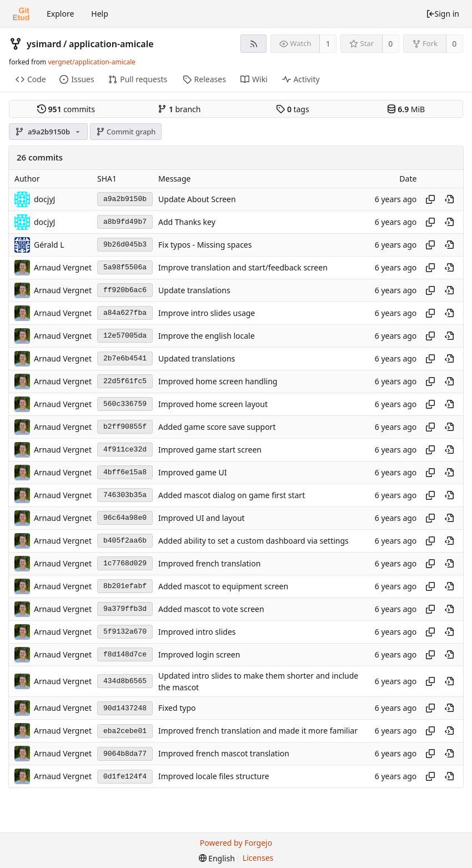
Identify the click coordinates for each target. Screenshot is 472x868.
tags (292, 109)
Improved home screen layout (213, 404)
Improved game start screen (210, 450)
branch (179, 109)
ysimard (44, 44)
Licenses (258, 858)
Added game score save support (217, 427)
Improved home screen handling (218, 381)
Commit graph (126, 132)
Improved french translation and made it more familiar (258, 731)
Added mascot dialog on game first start (232, 495)
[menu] (217, 858)
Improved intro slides (197, 632)
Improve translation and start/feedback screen (243, 267)
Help (100, 14)
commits (66, 109)
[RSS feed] (253, 44)
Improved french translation (209, 563)
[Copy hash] (430, 199)
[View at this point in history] (449, 199)
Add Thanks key (187, 222)
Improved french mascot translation (224, 754)
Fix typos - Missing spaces (205, 245)
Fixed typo (177, 708)
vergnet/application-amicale (92, 62)
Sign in (443, 14)
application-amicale (111, 44)
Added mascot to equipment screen (223, 586)
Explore (60, 14)
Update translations (194, 290)
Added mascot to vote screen (211, 609)
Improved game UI (192, 472)
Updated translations (197, 358)
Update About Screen (197, 199)
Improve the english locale (207, 336)
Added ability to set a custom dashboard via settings (253, 541)
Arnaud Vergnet (63, 267)
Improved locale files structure (214, 777)
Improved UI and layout (202, 518)
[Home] (21, 14)
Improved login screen (199, 654)
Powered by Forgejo (236, 843)
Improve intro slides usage (207, 313)
